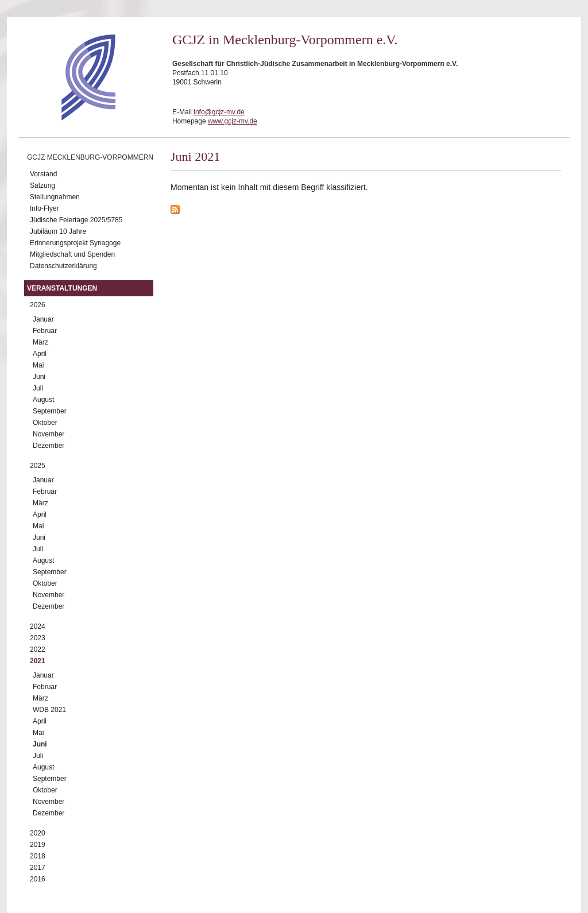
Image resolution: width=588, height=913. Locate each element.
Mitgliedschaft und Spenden (72, 254)
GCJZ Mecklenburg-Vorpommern (90, 157)
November (49, 434)
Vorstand (43, 174)
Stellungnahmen (55, 197)
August (43, 400)
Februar (45, 331)
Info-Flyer (45, 208)
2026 (38, 305)
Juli (38, 388)
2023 (38, 638)
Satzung (42, 185)
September (50, 411)
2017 (38, 868)
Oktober (45, 423)
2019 (38, 845)
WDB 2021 (49, 710)
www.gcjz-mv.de (233, 121)
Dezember (49, 446)
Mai (38, 365)
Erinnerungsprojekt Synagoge (75, 243)
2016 (38, 879)
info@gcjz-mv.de (219, 112)
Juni (39, 377)
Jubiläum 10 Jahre (58, 231)
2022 (38, 649)
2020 (38, 833)
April (40, 354)
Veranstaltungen (62, 288)
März (40, 342)
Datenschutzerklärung (63, 266)
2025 (38, 466)
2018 (38, 856)
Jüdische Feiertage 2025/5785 (76, 220)
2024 (38, 626)
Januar (43, 319)
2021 (38, 661)
